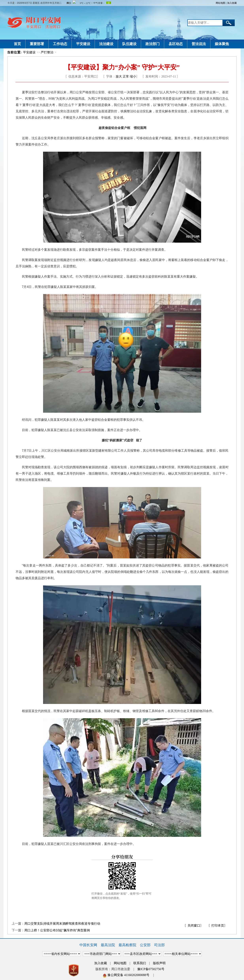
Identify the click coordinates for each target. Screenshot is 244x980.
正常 (126, 76)
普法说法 (199, 44)
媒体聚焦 (222, 44)
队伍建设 (129, 44)
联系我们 (140, 963)
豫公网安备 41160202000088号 (126, 975)
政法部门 (153, 44)
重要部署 (37, 44)
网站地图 (220, 3)
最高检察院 (127, 945)
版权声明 (159, 963)
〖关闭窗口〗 (194, 926)
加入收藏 (232, 3)
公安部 (145, 945)
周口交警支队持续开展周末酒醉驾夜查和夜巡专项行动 (62, 924)
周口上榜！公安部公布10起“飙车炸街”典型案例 (57, 930)
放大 (119, 76)
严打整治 (47, 52)
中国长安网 (88, 945)
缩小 (133, 76)
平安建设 (83, 44)
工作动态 (60, 44)
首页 (17, 44)
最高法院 (108, 945)
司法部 (159, 945)
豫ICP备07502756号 (151, 969)
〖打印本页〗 (218, 926)
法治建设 (106, 44)
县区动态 (176, 44)
